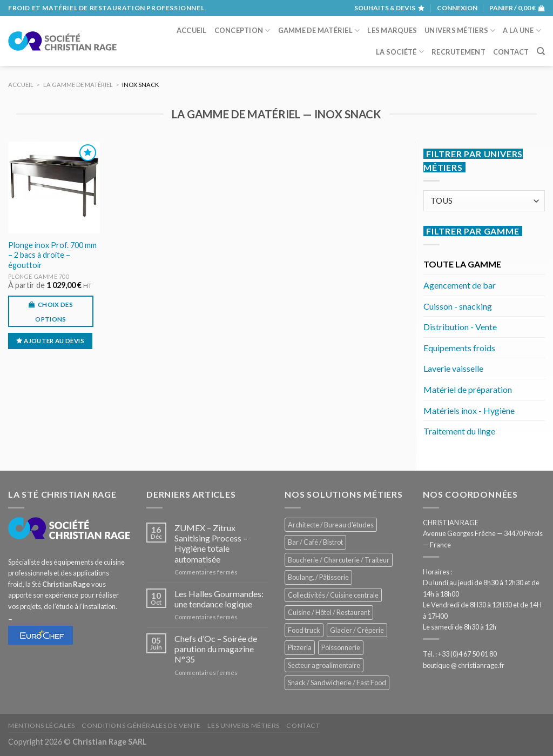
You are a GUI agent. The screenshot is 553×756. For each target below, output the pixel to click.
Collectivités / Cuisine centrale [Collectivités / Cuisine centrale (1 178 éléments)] (333, 595)
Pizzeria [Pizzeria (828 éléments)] (300, 647)
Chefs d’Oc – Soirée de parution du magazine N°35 (216, 649)
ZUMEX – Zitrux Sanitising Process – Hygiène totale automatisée (211, 543)
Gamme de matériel (319, 31)
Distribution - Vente (460, 327)
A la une (522, 31)
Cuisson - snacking (458, 306)
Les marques (392, 30)
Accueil (192, 30)
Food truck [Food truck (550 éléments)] (304, 630)
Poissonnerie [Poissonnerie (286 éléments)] (341, 647)
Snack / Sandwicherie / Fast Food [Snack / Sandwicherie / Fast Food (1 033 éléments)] (337, 683)
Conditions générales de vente (141, 725)
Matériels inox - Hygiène (469, 410)
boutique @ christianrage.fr (464, 665)
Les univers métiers (244, 725)
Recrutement (458, 52)
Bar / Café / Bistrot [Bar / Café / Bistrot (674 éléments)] (315, 542)
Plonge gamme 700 (39, 276)
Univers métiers (460, 31)
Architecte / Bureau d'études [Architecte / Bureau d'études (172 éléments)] (331, 525)
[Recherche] (541, 51)
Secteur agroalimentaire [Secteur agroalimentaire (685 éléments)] (324, 665)
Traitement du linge (459, 431)
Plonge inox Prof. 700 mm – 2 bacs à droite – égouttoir (52, 255)
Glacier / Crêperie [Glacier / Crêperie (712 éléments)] (357, 630)
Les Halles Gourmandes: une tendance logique (219, 599)
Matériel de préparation (468, 389)
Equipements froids (459, 348)
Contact (511, 52)
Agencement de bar (460, 285)
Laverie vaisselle (453, 368)
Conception (242, 31)
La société (400, 52)
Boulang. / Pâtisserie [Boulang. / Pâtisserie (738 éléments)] (318, 577)
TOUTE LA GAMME (462, 264)
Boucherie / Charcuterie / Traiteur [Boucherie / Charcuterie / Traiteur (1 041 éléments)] (339, 560)
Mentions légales (42, 725)
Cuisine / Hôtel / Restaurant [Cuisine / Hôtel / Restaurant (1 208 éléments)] (329, 612)
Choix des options (54, 312)
